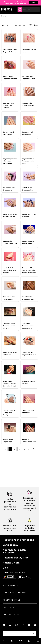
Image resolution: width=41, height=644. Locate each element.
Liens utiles (8, 607)
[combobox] (28, 10)
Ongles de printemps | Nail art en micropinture (10, 161)
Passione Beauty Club (16, 558)
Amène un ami (12, 563)
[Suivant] (34, 449)
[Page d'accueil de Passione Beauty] (7, 10)
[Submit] (20, 10)
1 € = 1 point (29, 531)
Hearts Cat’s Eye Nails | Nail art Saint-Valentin (10, 270)
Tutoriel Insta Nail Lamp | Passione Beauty (9, 413)
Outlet (13, 526)
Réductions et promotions (18, 540)
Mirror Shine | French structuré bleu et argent (28, 326)
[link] (5, 449)
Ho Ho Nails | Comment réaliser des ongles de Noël (9, 384)
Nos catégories (10, 585)
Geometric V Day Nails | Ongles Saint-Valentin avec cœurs (29, 270)
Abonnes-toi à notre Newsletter (15, 551)
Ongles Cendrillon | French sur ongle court (28, 161)
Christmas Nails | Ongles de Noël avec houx (29, 355)
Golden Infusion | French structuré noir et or (9, 326)
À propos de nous (11, 600)
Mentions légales (11, 615)
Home (4, 16)
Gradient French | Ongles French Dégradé (9, 105)
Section (7, 526)
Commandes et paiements (15, 593)
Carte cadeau (11, 545)
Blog (6, 568)
